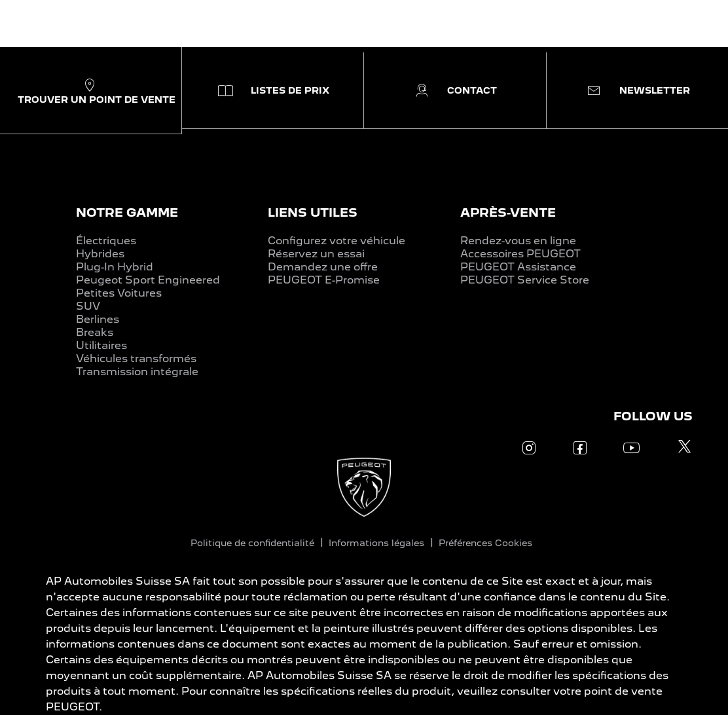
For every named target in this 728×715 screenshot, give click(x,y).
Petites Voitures (119, 293)
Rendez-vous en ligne (518, 241)
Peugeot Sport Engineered (148, 280)
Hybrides (100, 254)
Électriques (106, 241)
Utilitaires (101, 345)
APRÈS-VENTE (508, 212)
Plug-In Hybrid (115, 267)
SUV (88, 306)
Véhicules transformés (136, 358)
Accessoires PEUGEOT (520, 254)
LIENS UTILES (313, 212)
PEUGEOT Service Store (525, 280)
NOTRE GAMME (127, 212)
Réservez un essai (316, 254)
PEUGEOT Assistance (518, 267)
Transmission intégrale (137, 372)
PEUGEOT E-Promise (324, 280)
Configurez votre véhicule (337, 241)
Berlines (98, 319)
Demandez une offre (323, 267)
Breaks (95, 332)
